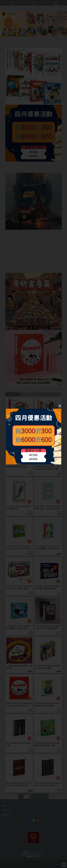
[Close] (60, 406)
